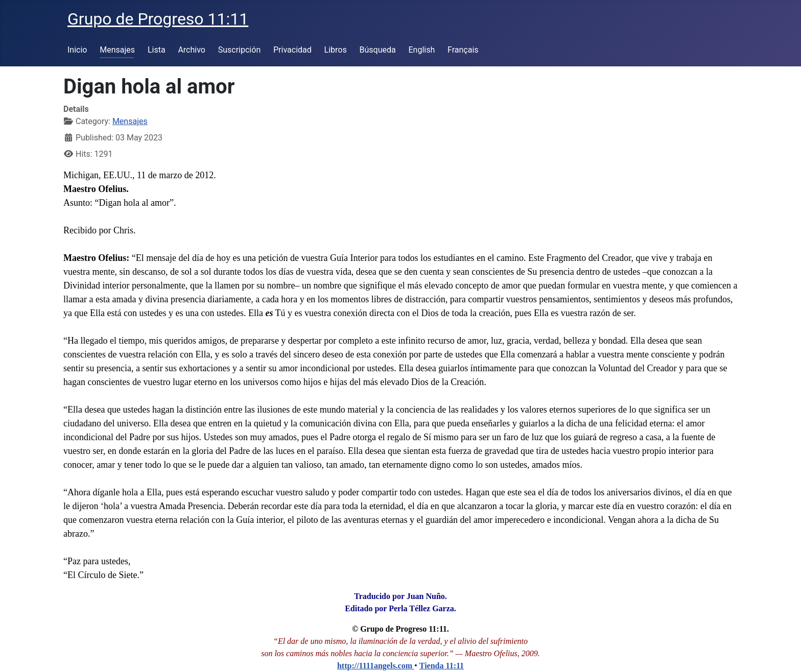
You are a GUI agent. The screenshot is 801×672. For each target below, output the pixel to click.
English (421, 50)
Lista (157, 50)
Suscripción (239, 50)
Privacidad (292, 50)
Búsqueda (378, 50)
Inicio (77, 50)
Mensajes (117, 50)
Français (463, 50)
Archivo (192, 50)
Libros (336, 50)
